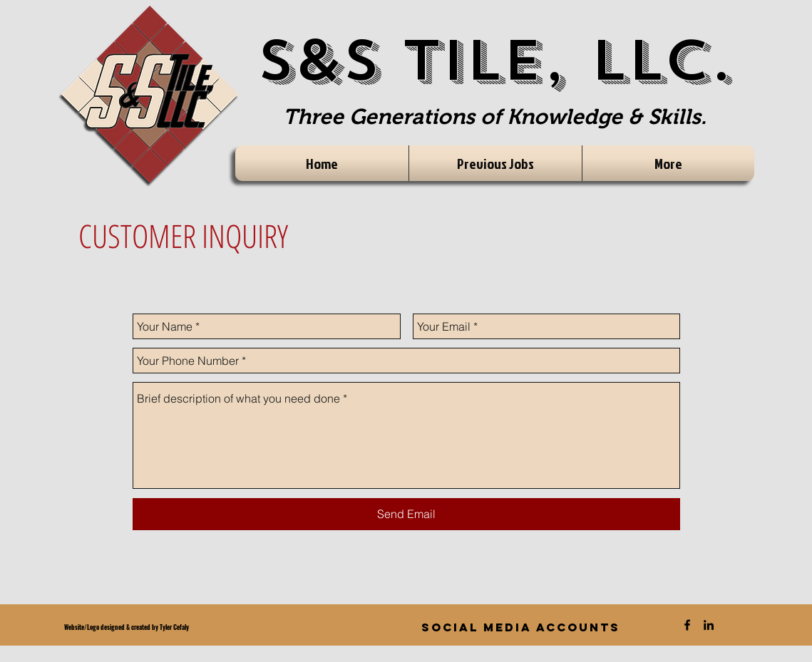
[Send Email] (406, 514)
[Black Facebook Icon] (687, 625)
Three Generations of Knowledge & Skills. (495, 117)
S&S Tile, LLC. (495, 61)
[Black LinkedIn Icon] (709, 625)
